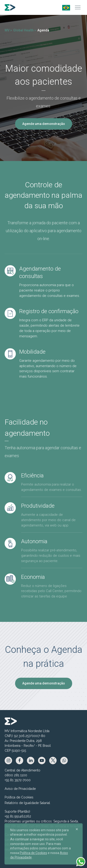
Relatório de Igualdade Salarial (27, 803)
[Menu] (78, 7)
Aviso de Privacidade (20, 789)
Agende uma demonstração (44, 124)
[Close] (77, 829)
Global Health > (25, 30)
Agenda (43, 30)
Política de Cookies (19, 797)
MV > (8, 30)
